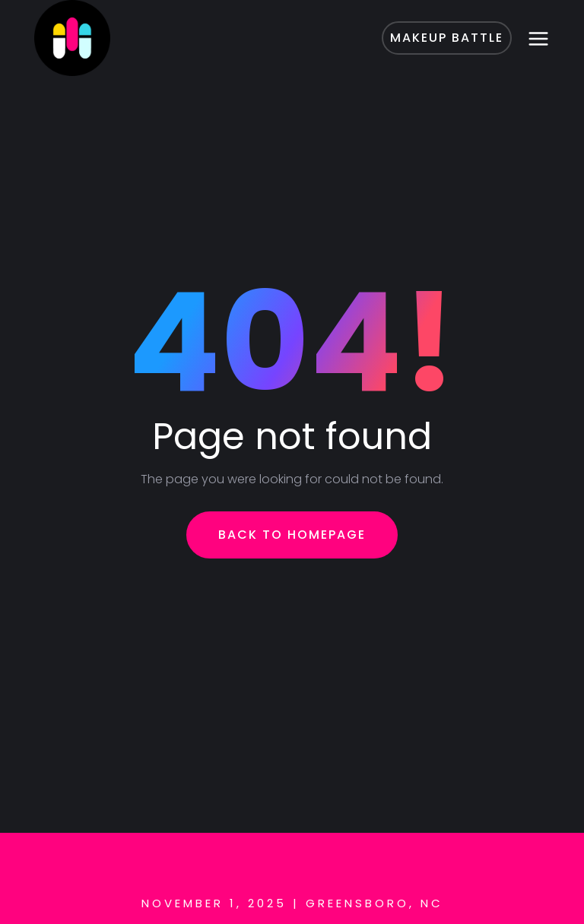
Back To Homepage (292, 535)
